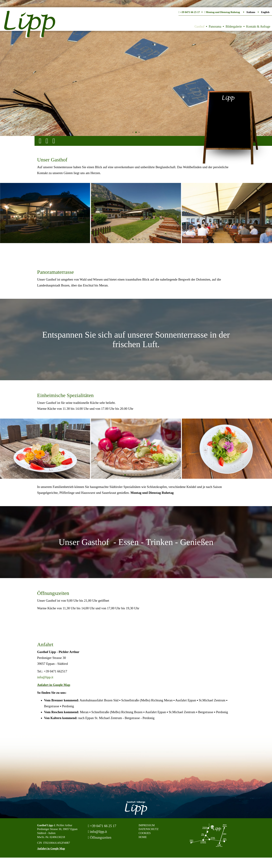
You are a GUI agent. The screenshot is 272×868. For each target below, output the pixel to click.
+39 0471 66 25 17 (102, 826)
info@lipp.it (45, 677)
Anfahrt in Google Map (54, 685)
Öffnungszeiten (100, 837)
